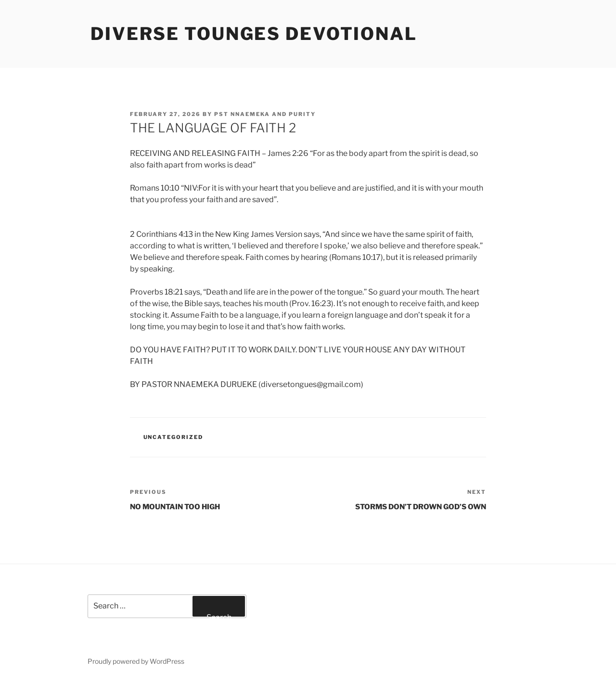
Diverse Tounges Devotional (254, 34)
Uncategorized (173, 437)
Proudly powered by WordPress (136, 661)
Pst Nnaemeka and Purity (265, 114)
